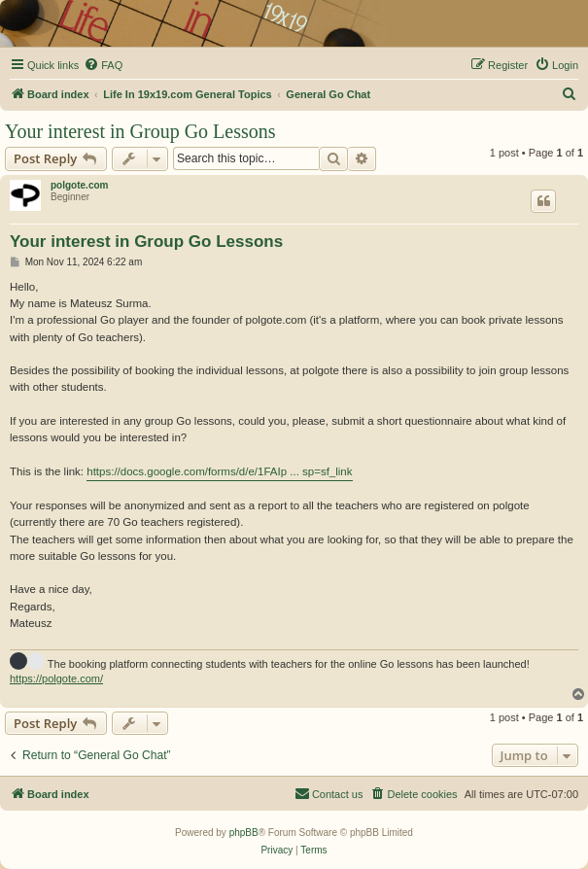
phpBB (244, 833)
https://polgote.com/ (56, 678)
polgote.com (79, 185)
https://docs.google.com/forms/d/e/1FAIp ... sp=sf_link (219, 471)
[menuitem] (103, 65)
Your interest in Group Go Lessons (140, 131)
